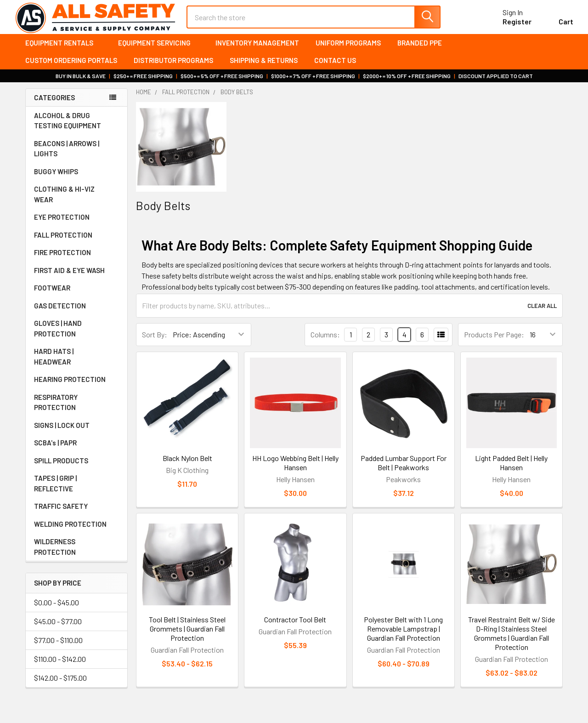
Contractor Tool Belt (295, 628)
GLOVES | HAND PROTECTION (76, 337)
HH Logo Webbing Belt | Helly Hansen (295, 470)
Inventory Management (257, 51)
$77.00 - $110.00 (58, 648)
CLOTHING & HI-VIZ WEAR (76, 202)
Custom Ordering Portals (71, 68)
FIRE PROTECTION (76, 261)
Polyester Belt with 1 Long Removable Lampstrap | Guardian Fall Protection (403, 637)
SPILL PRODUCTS (61, 469)
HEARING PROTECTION (76, 387)
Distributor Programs (173, 68)
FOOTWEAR (76, 296)
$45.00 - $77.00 (58, 629)
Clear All (542, 313)
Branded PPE (420, 51)
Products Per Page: (494, 342)
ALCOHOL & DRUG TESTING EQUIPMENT (68, 129)
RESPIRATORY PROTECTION (76, 411)
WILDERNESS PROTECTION (76, 555)
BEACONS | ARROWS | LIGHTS (76, 157)
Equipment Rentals (63, 51)
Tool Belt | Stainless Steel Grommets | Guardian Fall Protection (187, 637)
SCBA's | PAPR (76, 451)
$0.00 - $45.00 (57, 610)
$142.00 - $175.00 (60, 686)
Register (506, 27)
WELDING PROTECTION (76, 532)
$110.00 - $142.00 (60, 667)
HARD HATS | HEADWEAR (76, 365)
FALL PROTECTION (76, 243)
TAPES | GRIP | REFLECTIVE (76, 492)
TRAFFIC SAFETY (76, 514)
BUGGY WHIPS (76, 180)
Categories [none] (54, 105)
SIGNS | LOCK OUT (76, 433)
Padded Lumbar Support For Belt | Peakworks (404, 470)
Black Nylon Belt (187, 466)
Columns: (325, 342)
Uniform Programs (348, 51)
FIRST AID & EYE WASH (76, 279)
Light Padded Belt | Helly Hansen (511, 470)
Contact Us (335, 68)
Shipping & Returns (264, 68)
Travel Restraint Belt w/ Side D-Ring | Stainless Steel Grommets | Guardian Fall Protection (512, 641)
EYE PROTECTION (76, 225)
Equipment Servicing (158, 51)
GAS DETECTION (76, 314)
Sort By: (155, 342)
